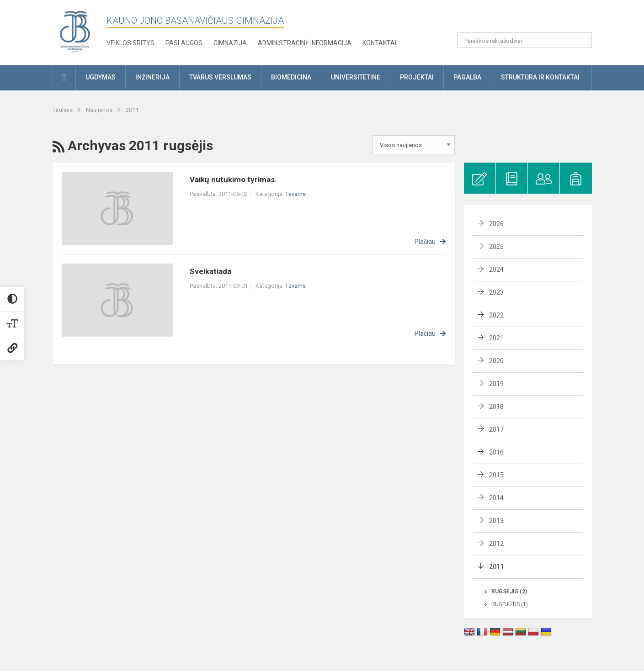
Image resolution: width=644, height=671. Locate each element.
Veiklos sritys (130, 43)
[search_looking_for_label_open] (582, 40)
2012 (496, 544)
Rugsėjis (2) (509, 592)
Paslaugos (184, 43)
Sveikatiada (210, 271)
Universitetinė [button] (356, 77)
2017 (496, 429)
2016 (496, 452)
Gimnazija (230, 43)
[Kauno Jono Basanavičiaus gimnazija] (75, 31)
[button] (530, 19)
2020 (496, 361)
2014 (496, 498)
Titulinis (63, 110)
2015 (496, 475)
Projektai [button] (417, 77)
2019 (496, 384)
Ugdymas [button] (101, 77)
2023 (496, 292)
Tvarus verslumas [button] (220, 77)
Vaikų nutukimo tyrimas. (233, 180)
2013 (496, 521)
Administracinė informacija (305, 43)
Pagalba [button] (467, 77)
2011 (132, 110)
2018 (496, 407)
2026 (496, 224)
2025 (496, 247)
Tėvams (295, 194)
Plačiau (425, 242)
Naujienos (100, 110)
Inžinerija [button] (152, 77)
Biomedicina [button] (291, 77)
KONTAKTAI (379, 43)
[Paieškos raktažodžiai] (524, 40)
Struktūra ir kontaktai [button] (540, 77)
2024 (496, 269)
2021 (496, 338)
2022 (496, 315)
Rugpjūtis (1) (510, 604)
